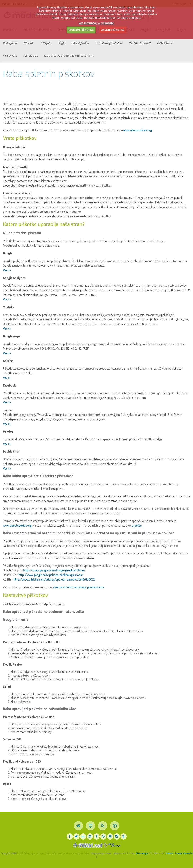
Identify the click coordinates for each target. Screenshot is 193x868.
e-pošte (137, 528)
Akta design (142, 853)
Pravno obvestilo (184, 853)
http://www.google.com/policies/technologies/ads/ (51, 577)
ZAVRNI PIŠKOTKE (113, 30)
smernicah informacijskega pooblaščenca (79, 589)
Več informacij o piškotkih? (96, 23)
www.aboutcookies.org (17, 528)
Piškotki (169, 853)
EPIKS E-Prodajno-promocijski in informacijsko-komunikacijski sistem (54, 853)
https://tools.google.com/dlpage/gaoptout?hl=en (54, 572)
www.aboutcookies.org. (138, 132)
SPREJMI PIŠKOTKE (81, 30)
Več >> (7, 272)
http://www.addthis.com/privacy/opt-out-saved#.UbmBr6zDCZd (55, 582)
